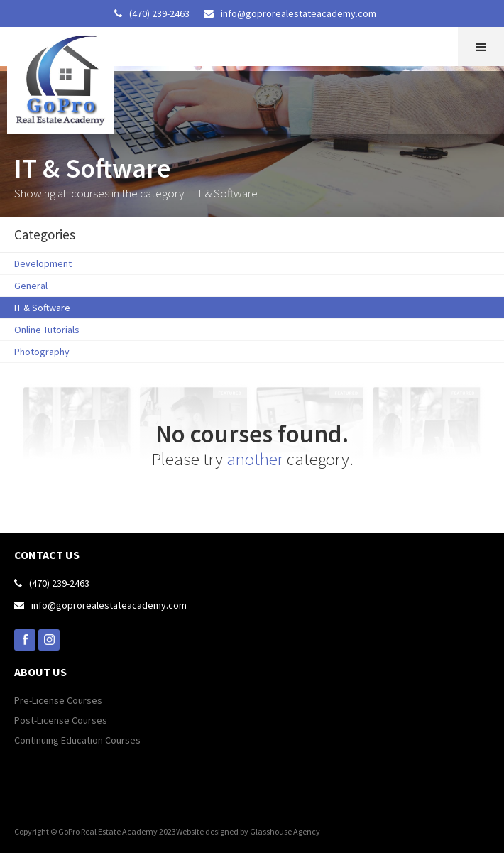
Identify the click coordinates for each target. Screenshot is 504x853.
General (31, 286)
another (255, 459)
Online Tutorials (47, 330)
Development (43, 263)
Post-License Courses (61, 720)
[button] (481, 47)
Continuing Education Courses (77, 740)
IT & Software (42, 308)
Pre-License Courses (58, 700)
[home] (57, 80)
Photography (42, 352)
